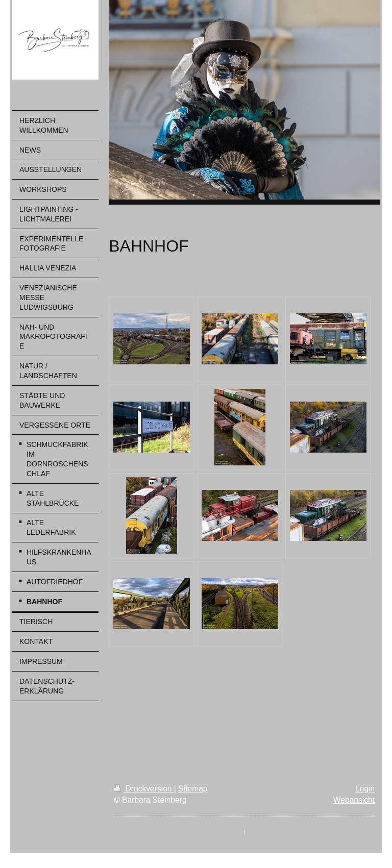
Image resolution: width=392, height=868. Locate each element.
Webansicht (354, 800)
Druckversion (144, 789)
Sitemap (193, 789)
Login (365, 789)
